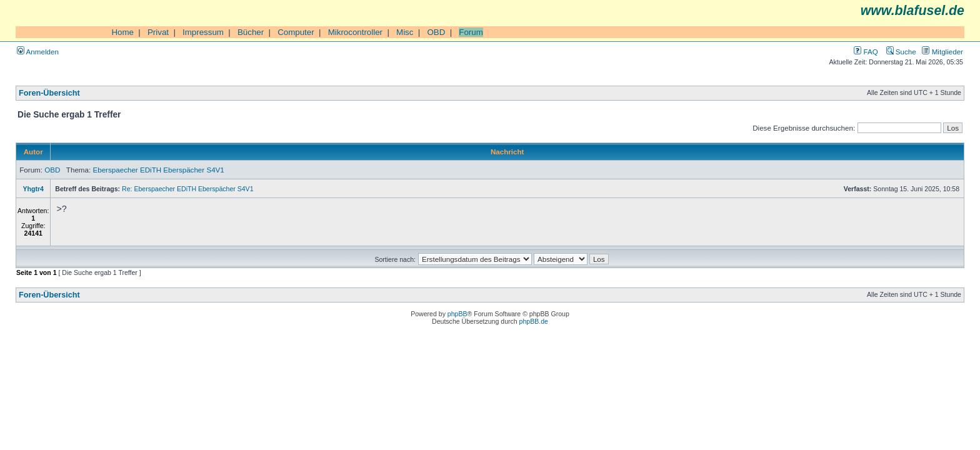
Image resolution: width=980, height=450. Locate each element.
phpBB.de (534, 321)
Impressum (203, 32)
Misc (405, 32)
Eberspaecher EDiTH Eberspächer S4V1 (158, 170)
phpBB (457, 314)
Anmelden (38, 52)
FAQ (866, 52)
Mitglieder (942, 52)
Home (122, 32)
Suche (901, 52)
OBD (436, 32)
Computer (296, 32)
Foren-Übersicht (49, 93)
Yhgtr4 (33, 189)
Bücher (251, 32)
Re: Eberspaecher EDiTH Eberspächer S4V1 (187, 189)
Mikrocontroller (355, 32)
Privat (158, 32)
